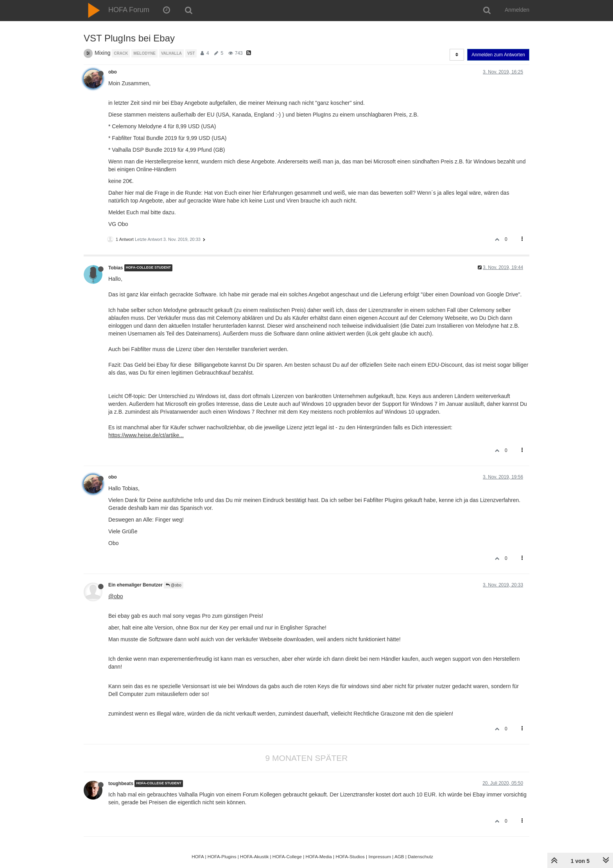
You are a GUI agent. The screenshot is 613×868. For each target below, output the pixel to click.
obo (113, 72)
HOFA (198, 856)
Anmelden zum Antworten (498, 55)
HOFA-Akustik (254, 856)
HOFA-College (287, 856)
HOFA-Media (318, 856)
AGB (399, 856)
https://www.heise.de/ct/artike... (146, 435)
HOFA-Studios (350, 856)
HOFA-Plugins (222, 856)
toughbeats (121, 784)
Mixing (102, 53)
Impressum (380, 856)
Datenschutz (420, 856)
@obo (174, 585)
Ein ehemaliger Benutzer (135, 585)
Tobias (116, 268)
